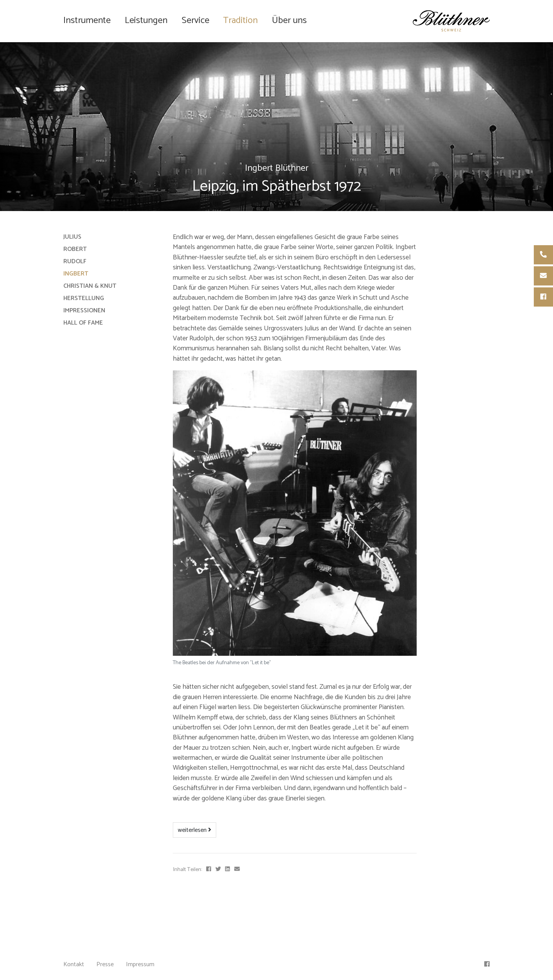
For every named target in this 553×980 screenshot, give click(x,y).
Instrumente (87, 21)
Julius (72, 237)
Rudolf (75, 261)
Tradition (240, 21)
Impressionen (84, 311)
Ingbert (76, 274)
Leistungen (146, 21)
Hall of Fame (83, 323)
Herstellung (84, 298)
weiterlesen (195, 830)
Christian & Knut (90, 286)
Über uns (289, 21)
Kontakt (74, 964)
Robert (75, 249)
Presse (105, 964)
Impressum (140, 964)
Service (195, 21)
